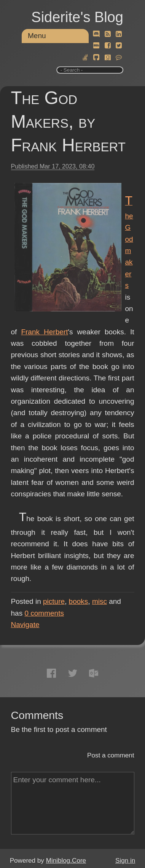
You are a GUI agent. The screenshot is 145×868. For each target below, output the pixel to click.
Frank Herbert (44, 332)
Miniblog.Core (66, 861)
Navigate (25, 625)
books (79, 601)
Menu (37, 36)
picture (54, 601)
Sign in (125, 861)
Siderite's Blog (77, 17)
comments (44, 613)
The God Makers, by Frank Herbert (68, 121)
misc (100, 601)
